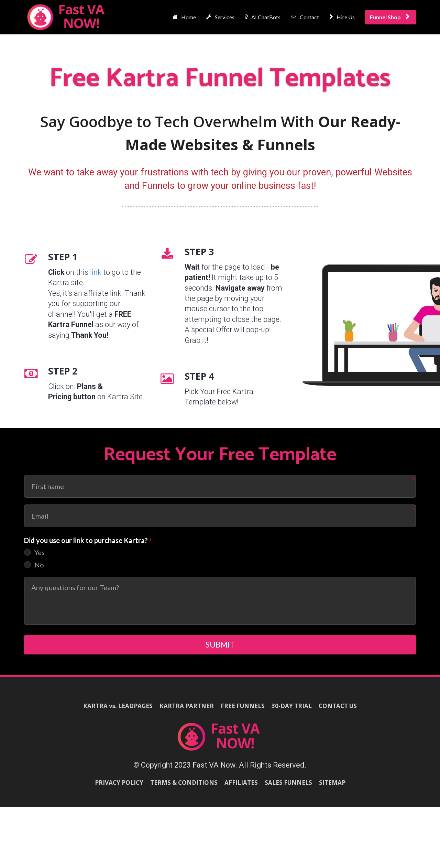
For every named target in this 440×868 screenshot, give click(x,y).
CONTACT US (338, 710)
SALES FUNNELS (288, 787)
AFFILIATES (241, 787)
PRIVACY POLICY (119, 787)
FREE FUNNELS (243, 710)
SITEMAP (332, 787)
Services (220, 17)
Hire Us (342, 17)
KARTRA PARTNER (187, 710)
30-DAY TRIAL (292, 710)
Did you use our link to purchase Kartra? (88, 541)
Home (184, 17)
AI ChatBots (263, 17)
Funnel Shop (390, 17)
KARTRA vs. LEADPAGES (118, 710)
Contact (305, 17)
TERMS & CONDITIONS (184, 787)
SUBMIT (220, 647)
